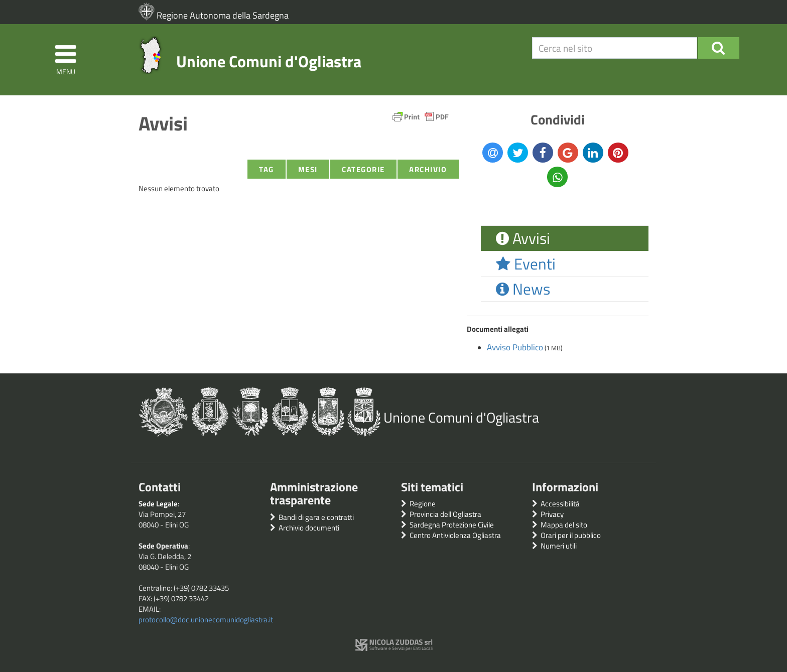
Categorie (363, 169)
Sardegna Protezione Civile (452, 525)
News (523, 289)
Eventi (526, 264)
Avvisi (523, 238)
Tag (267, 169)
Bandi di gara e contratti (316, 517)
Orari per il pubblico (571, 535)
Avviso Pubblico (515, 347)
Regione (423, 504)
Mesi (308, 169)
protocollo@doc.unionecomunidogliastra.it (206, 620)
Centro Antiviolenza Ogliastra (455, 535)
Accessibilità (560, 504)
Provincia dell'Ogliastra (445, 514)
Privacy (552, 514)
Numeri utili (559, 546)
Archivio (428, 169)
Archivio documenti (309, 528)
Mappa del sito (564, 525)
